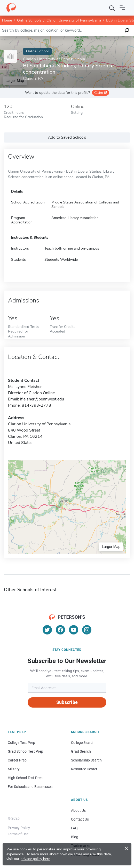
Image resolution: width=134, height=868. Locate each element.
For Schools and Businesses (30, 787)
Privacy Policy (19, 828)
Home (7, 20)
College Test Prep (21, 743)
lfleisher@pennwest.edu (42, 399)
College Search (83, 743)
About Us (78, 810)
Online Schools (29, 20)
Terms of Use (18, 834)
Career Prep (17, 760)
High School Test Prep (25, 778)
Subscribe (67, 702)
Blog (75, 837)
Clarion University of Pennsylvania (74, 20)
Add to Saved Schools (67, 137)
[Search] (112, 8)
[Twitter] (47, 630)
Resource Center (84, 769)
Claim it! (101, 93)
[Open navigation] (122, 8)
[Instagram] (87, 630)
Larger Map (111, 547)
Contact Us (80, 819)
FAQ (74, 828)
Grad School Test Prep (25, 751)
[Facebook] (60, 630)
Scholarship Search (86, 760)
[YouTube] (74, 630)
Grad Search (81, 751)
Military (14, 769)
